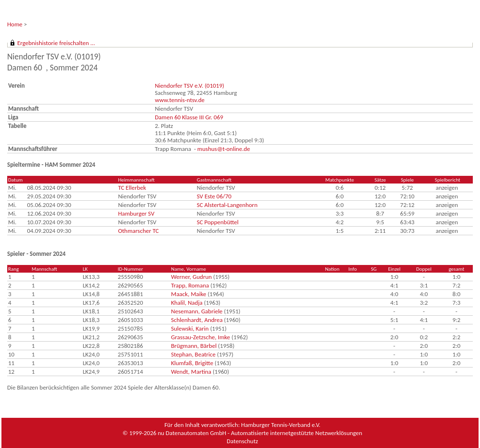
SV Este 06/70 (214, 196)
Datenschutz (242, 441)
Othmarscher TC (138, 231)
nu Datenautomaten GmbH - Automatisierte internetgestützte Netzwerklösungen (260, 433)
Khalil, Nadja (187, 303)
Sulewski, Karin (190, 328)
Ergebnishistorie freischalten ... (56, 43)
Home (15, 24)
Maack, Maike (189, 294)
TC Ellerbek (132, 188)
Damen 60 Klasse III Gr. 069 (189, 117)
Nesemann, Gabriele (197, 311)
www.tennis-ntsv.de (180, 100)
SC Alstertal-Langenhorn (227, 205)
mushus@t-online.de (224, 149)
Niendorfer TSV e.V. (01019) (189, 86)
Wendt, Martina (191, 372)
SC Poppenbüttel (218, 222)
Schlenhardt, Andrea (197, 320)
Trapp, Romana (190, 285)
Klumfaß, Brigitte (192, 363)
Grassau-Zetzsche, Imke (200, 337)
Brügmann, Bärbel (194, 346)
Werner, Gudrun (191, 277)
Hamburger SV (136, 213)
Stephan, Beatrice (193, 354)
